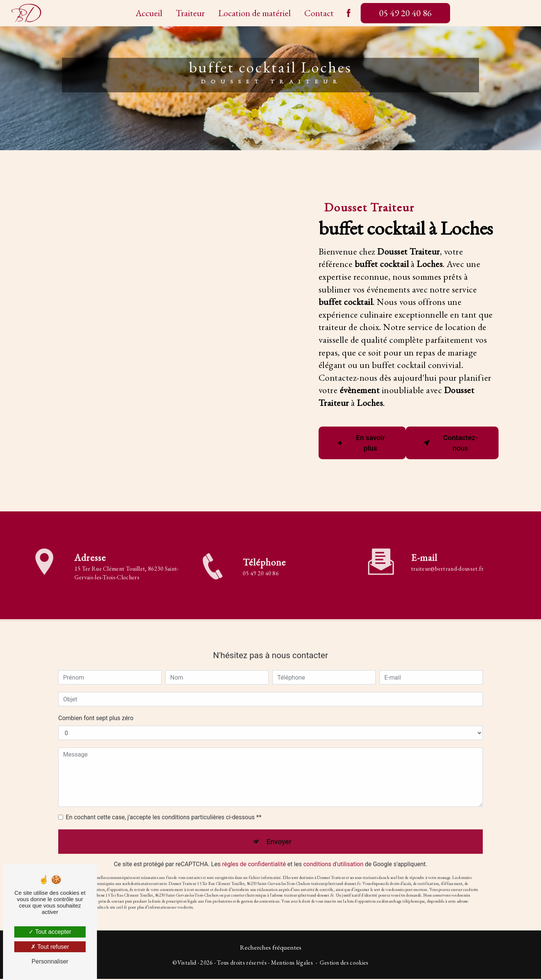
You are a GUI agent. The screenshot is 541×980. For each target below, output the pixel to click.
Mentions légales (292, 964)
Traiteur (190, 13)
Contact (319, 13)
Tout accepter (50, 932)
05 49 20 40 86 (405, 13)
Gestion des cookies (344, 964)
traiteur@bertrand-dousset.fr (447, 559)
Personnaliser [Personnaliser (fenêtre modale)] (50, 961)
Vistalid (187, 964)
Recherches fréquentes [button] (270, 948)
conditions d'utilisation (333, 855)
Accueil (149, 13)
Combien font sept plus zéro (96, 708)
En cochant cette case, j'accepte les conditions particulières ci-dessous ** (164, 807)
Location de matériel (255, 13)
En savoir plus (360, 443)
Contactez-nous (450, 443)
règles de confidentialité (254, 855)
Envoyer (279, 832)
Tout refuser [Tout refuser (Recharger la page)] (50, 947)
